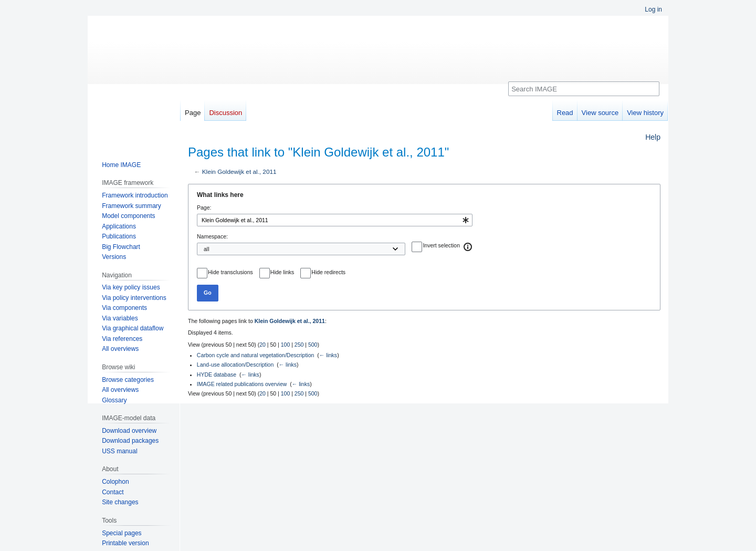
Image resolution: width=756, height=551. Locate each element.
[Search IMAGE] (584, 89)
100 (286, 345)
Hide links (282, 272)
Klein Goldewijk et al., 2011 (239, 171)
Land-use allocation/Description (235, 365)
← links (328, 355)
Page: (204, 207)
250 (299, 345)
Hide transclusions (230, 272)
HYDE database (217, 375)
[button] (468, 247)
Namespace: (212, 236)
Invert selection (441, 245)
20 (262, 345)
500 (313, 345)
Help (653, 137)
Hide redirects (328, 272)
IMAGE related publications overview (242, 384)
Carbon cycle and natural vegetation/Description (256, 355)
